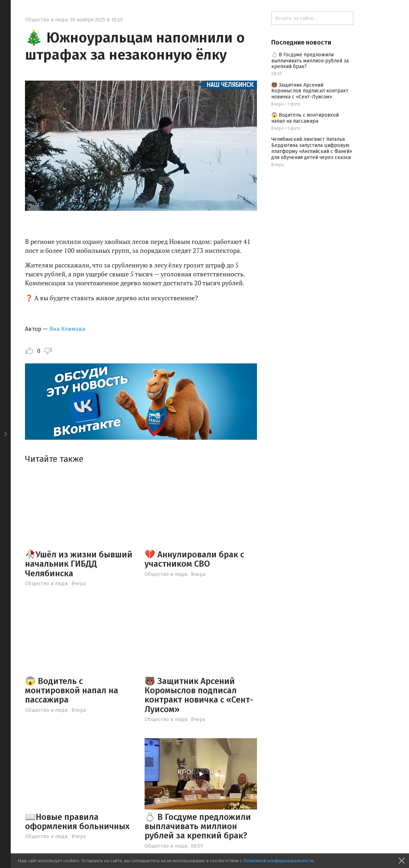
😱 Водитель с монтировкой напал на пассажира (72, 691)
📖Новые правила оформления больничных (77, 822)
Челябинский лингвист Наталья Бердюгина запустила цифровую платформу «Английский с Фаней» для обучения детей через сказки (312, 148)
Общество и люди (46, 20)
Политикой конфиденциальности (278, 861)
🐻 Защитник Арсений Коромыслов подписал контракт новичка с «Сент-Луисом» (199, 695)
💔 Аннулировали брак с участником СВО (194, 559)
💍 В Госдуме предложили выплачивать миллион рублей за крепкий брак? (198, 826)
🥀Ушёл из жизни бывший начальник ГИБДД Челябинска (79, 564)
